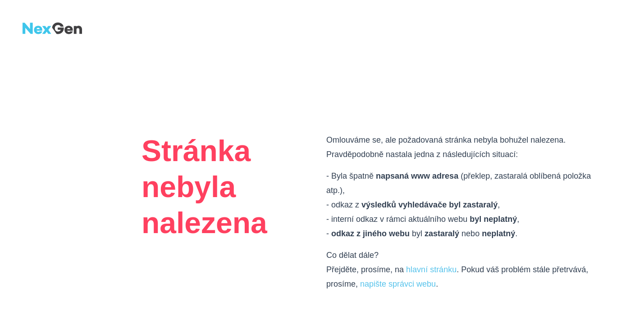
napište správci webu (398, 284)
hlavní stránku (431, 270)
